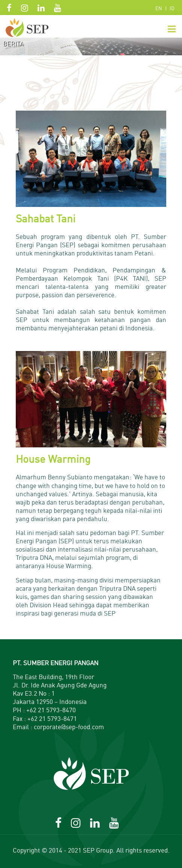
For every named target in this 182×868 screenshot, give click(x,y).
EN (159, 8)
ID (172, 8)
